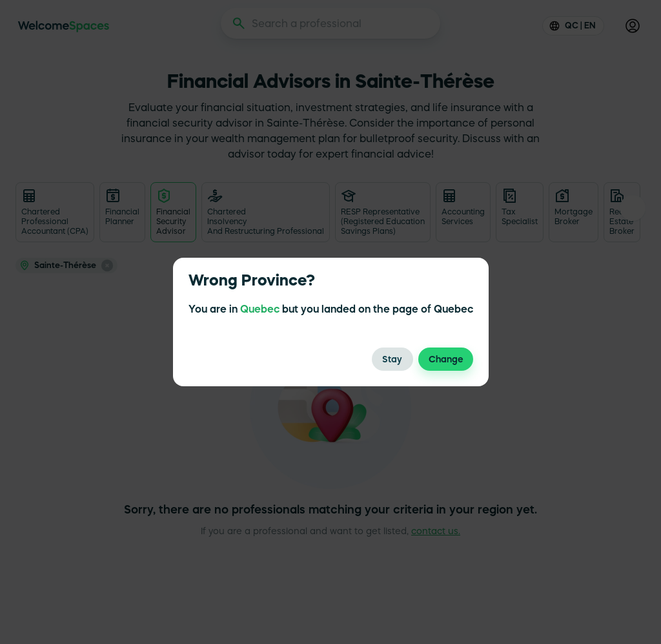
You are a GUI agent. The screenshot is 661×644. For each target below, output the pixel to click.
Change (446, 359)
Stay (392, 359)
